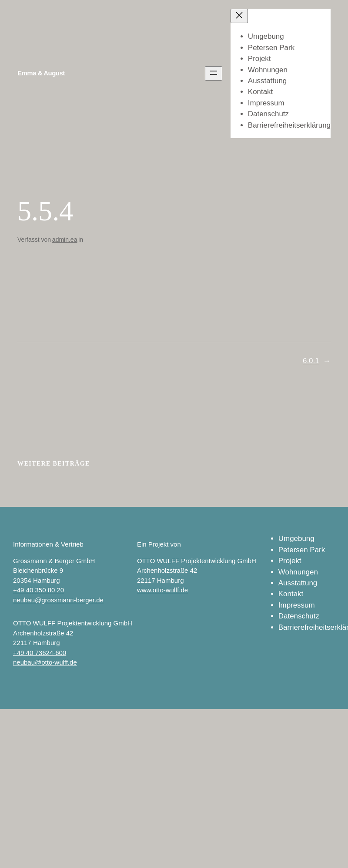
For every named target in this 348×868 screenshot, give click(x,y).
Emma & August (41, 73)
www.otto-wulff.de (162, 590)
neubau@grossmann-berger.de (58, 600)
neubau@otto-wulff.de (45, 662)
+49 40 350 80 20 (38, 590)
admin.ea (65, 240)
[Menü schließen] (239, 16)
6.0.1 (311, 361)
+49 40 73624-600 (40, 653)
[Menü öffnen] (214, 73)
